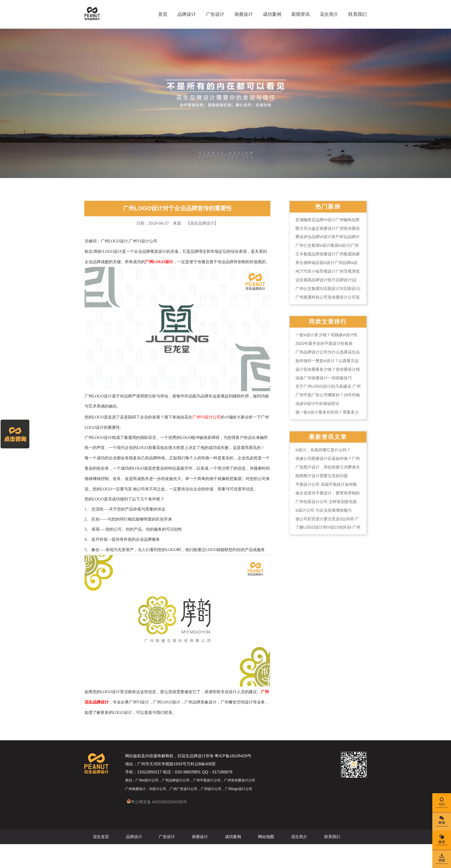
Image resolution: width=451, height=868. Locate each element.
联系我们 (356, 14)
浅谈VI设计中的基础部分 (320, 407)
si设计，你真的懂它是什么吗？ (325, 454)
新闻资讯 (299, 14)
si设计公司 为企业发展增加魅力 (326, 514)
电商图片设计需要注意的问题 (324, 479)
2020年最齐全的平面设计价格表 (326, 347)
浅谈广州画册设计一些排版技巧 (326, 381)
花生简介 (327, 14)
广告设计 (213, 14)
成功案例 (270, 14)
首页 (161, 14)
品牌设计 (185, 14)
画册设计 (242, 14)
